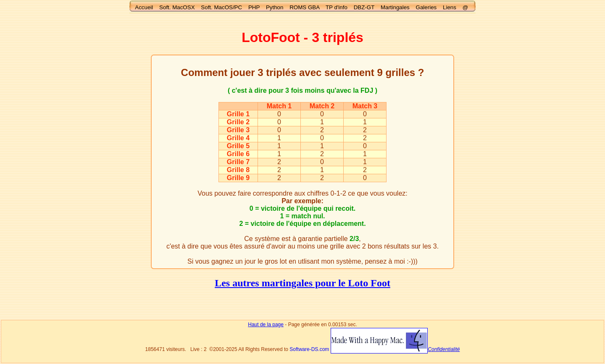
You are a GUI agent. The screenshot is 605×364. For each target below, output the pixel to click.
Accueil (144, 7)
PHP (254, 7)
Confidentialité (444, 349)
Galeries (426, 7)
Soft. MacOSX (177, 7)
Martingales (395, 7)
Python (275, 7)
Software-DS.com (309, 349)
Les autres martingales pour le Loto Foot (302, 283)
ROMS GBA (304, 7)
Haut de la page (266, 325)
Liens (450, 7)
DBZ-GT (364, 7)
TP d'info (337, 7)
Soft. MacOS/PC (221, 7)
